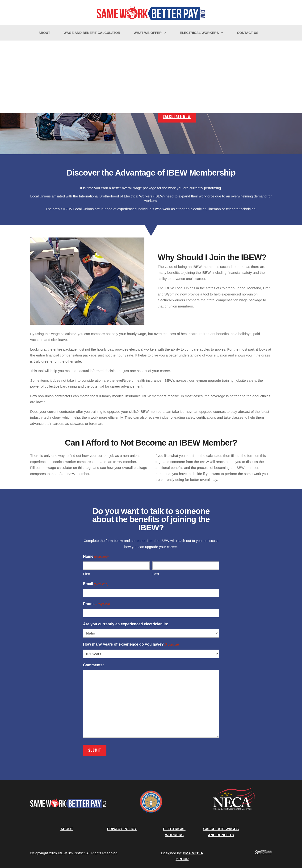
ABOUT (67, 829)
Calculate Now (177, 117)
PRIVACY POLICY (122, 829)
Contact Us (248, 33)
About (44, 33)
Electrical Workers (199, 33)
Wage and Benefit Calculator (92, 33)
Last (156, 574)
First (86, 574)
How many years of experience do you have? (131, 645)
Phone (96, 604)
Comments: (93, 665)
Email (96, 584)
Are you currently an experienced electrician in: (126, 624)
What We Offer (148, 33)
